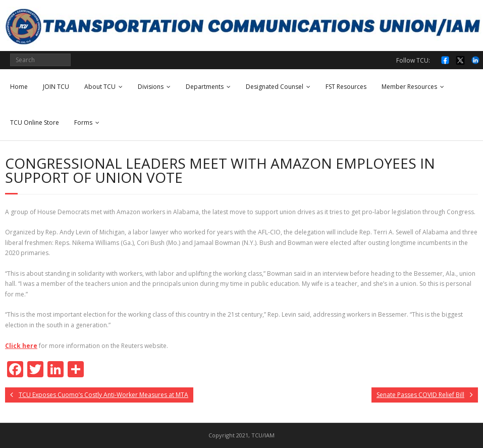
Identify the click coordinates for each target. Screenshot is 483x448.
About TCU (100, 87)
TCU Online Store (35, 122)
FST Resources (346, 87)
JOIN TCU (56, 87)
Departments (205, 87)
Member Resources (409, 87)
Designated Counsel (275, 87)
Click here (21, 346)
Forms (83, 122)
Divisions (151, 87)
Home (19, 87)
